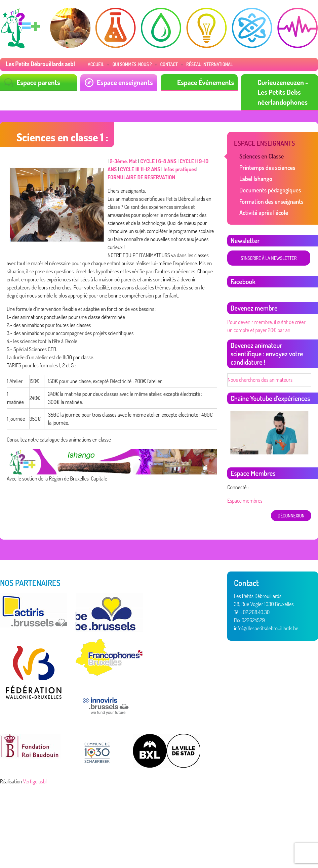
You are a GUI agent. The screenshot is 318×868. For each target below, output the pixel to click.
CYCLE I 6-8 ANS (158, 161)
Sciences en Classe (262, 156)
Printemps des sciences (267, 168)
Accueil (96, 64)
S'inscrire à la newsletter (269, 258)
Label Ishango (256, 179)
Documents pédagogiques (270, 190)
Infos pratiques (180, 169)
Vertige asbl (35, 781)
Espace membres (245, 501)
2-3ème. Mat (123, 161)
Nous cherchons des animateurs (260, 380)
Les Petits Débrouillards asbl (40, 64)
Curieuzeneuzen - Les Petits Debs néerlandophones (283, 92)
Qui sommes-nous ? (132, 64)
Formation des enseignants (271, 201)
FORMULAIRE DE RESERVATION (141, 177)
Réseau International (210, 64)
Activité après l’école (264, 213)
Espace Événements (206, 82)
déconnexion (291, 516)
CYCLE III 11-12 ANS (140, 169)
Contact (169, 64)
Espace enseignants (125, 82)
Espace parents (38, 82)
